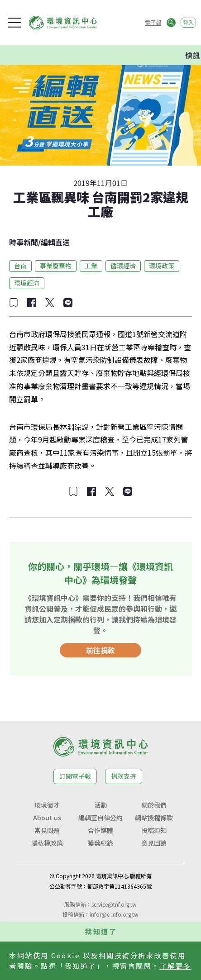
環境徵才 (47, 805)
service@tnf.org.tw (114, 904)
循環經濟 (123, 266)
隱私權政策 (47, 843)
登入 (188, 22)
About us (47, 818)
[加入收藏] (14, 303)
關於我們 (154, 805)
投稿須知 (154, 830)
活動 (100, 805)
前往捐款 (100, 650)
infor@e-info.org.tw (114, 914)
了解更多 (176, 966)
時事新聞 (24, 242)
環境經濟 (27, 283)
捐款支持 (124, 776)
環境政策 (162, 266)
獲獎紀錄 (100, 843)
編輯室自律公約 (100, 818)
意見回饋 (154, 843)
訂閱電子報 (75, 776)
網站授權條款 (154, 818)
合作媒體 (100, 830)
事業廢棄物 (56, 266)
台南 (20, 266)
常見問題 (47, 830)
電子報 (153, 22)
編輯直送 (55, 242)
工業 (91, 266)
